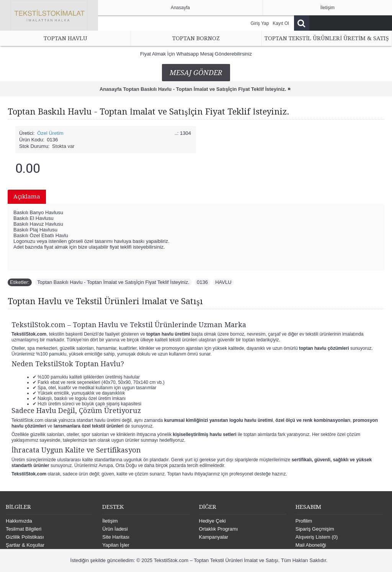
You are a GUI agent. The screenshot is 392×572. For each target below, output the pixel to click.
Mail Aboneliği (311, 545)
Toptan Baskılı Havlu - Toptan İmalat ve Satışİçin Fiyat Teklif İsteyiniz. (113, 282)
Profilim (304, 521)
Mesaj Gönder (196, 73)
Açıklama (27, 197)
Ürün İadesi (115, 529)
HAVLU (223, 282)
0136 (202, 282)
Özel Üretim (50, 133)
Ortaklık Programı (219, 529)
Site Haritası (116, 537)
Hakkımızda (19, 521)
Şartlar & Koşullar (25, 545)
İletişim (110, 521)
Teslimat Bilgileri (24, 529)
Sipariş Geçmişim (315, 529)
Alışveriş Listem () (317, 537)
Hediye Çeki (212, 521)
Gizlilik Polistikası (25, 537)
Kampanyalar (214, 537)
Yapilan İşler (116, 545)
